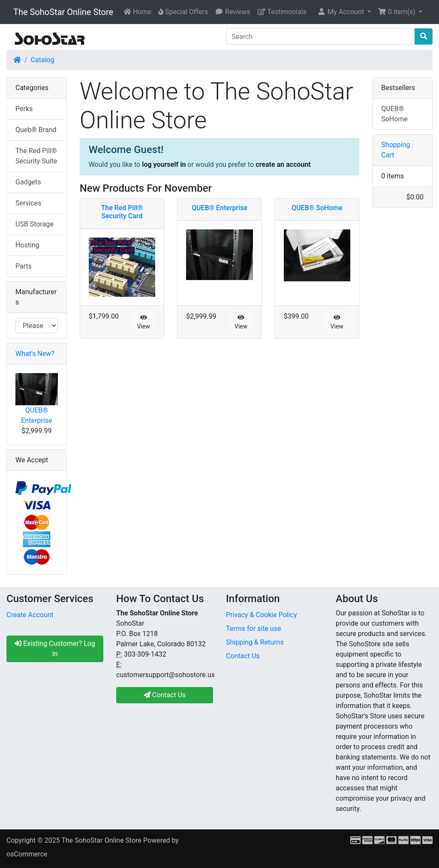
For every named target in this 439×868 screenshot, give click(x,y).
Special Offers (183, 12)
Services (28, 203)
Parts (24, 266)
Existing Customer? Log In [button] (55, 649)
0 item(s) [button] (397, 12)
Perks (24, 109)
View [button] (143, 322)
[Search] (320, 36)
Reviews (233, 12)
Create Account (30, 615)
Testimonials (282, 12)
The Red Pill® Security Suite (36, 156)
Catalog (43, 60)
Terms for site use (253, 628)
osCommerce (27, 854)
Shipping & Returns (255, 642)
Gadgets (28, 182)
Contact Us (243, 656)
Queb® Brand (36, 130)
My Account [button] (341, 12)
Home (137, 12)
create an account (283, 164)
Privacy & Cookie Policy (262, 615)
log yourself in (164, 164)
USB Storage (35, 224)
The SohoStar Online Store (63, 12)
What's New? (35, 354)
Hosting (27, 245)
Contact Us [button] (165, 695)
